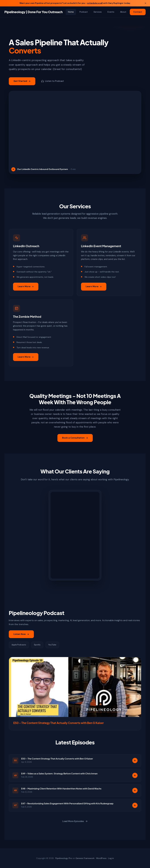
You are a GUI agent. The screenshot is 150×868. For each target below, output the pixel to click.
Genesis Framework (85, 858)
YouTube (52, 648)
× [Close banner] (145, 3)
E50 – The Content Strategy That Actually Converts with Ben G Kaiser (59, 726)
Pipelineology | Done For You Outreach (33, 12)
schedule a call (95, 3)
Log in (111, 858)
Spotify (37, 648)
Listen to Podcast (53, 81)
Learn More (26, 289)
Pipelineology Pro (64, 858)
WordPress (101, 858)
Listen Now (21, 637)
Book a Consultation (75, 441)
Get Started (22, 81)
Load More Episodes (75, 824)
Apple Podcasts (19, 648)
